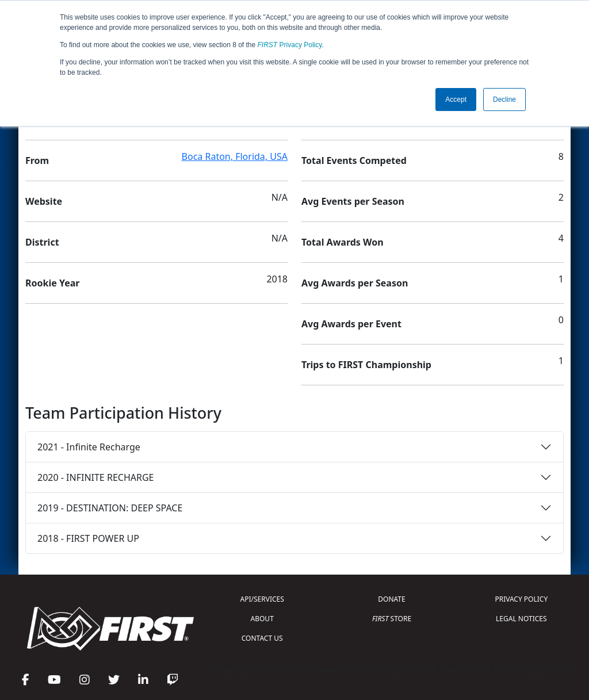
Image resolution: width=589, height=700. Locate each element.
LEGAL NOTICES (521, 619)
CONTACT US (262, 638)
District (42, 242)
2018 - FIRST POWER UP (88, 538)
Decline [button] (504, 100)
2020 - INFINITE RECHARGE (95, 477)
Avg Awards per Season (355, 283)
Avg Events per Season (353, 201)
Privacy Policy (290, 45)
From (37, 160)
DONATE (391, 599)
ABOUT (262, 619)
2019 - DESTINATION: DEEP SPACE (110, 508)
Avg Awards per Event (351, 324)
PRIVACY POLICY (521, 599)
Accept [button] (456, 100)
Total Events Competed (354, 160)
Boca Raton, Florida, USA (235, 156)
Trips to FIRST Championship (366, 365)
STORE (392, 619)
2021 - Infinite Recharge (89, 447)
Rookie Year (52, 283)
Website (44, 201)
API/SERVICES (262, 599)
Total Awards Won (343, 242)
